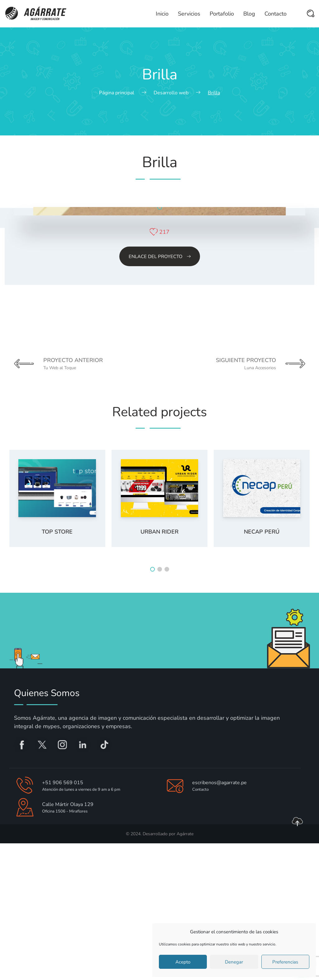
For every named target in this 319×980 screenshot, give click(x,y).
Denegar (234, 962)
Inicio (162, 14)
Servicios (189, 14)
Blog (249, 14)
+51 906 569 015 (63, 919)
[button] (160, 344)
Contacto (276, 14)
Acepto (183, 962)
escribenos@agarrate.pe (219, 919)
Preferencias (285, 962)
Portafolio (222, 14)
